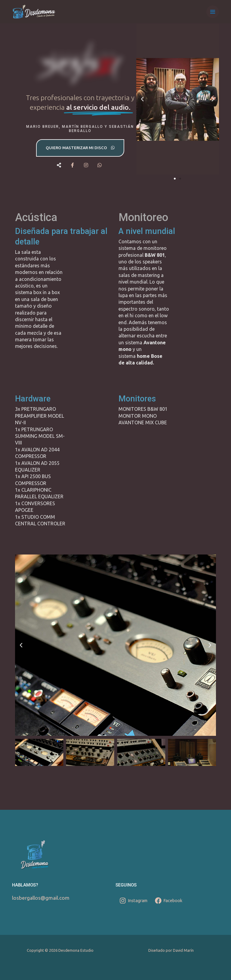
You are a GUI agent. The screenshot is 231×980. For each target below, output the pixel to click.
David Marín (183, 950)
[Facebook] (169, 901)
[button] (142, 99)
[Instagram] (133, 901)
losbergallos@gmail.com (41, 898)
